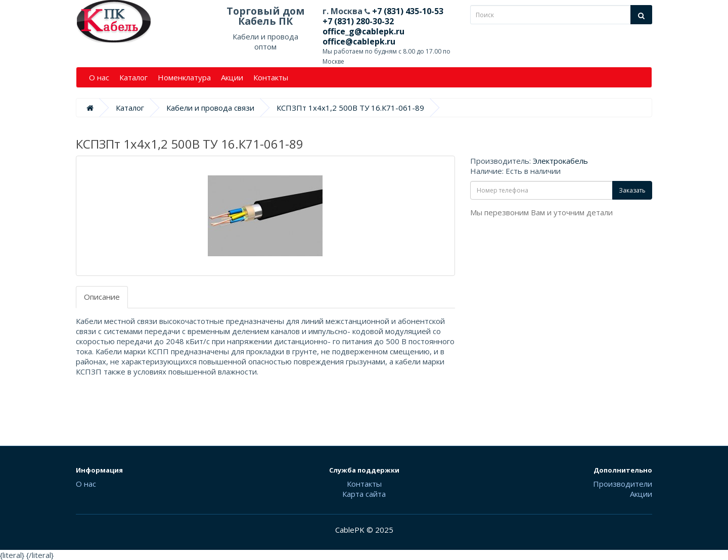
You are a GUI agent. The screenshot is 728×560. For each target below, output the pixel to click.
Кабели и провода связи (210, 108)
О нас (99, 77)
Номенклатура (184, 77)
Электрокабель (560, 161)
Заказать (632, 190)
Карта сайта (364, 494)
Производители (623, 484)
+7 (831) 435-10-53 (407, 11)
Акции (232, 77)
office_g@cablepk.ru (363, 31)
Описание (102, 297)
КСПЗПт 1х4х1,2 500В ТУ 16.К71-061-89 (350, 108)
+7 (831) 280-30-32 (358, 21)
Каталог (133, 77)
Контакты (271, 77)
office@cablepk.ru (359, 41)
